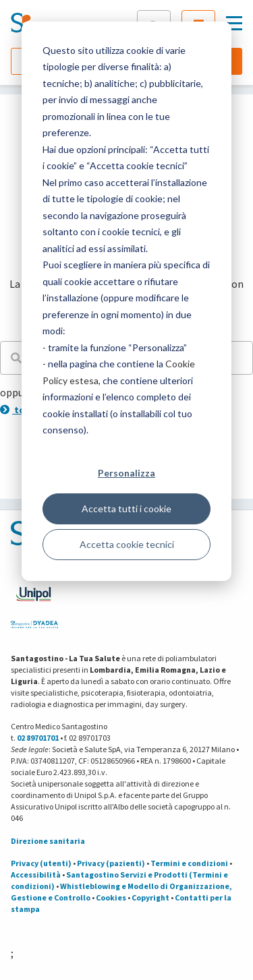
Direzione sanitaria (48, 841)
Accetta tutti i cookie (126, 509)
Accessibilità (36, 875)
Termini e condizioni (189, 863)
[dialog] (126, 301)
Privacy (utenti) (41, 863)
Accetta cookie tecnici (127, 544)
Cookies (111, 897)
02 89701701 (38, 738)
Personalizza (126, 473)
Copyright (150, 897)
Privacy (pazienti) (111, 863)
